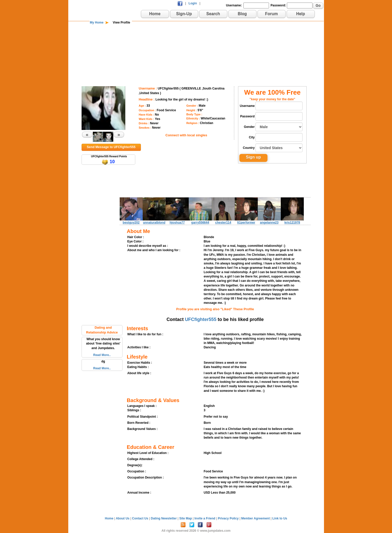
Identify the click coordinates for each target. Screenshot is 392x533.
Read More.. (102, 355)
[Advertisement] (196, 41)
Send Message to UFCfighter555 (111, 147)
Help (301, 14)
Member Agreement (256, 518)
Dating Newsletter (164, 518)
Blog (242, 14)
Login (193, 3)
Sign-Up (184, 14)
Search (213, 14)
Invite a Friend (205, 518)
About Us (123, 518)
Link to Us (280, 518)
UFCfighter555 (201, 319)
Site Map (186, 518)
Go (318, 5)
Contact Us (141, 518)
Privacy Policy (229, 518)
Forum (272, 14)
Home (155, 14)
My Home (97, 23)
